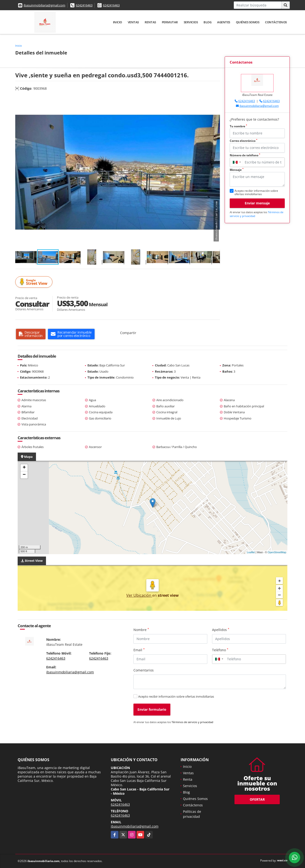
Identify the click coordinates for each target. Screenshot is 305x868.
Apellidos (221, 630)
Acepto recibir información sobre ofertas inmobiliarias (176, 696)
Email (139, 650)
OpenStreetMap (277, 552)
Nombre (141, 630)
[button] (216, 100)
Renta (188, 779)
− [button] (24, 475)
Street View (35, 282)
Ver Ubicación (139, 595)
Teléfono (220, 650)
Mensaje (237, 170)
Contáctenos (276, 22)
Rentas (150, 22)
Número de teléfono (245, 155)
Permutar (170, 22)
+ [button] (24, 468)
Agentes (224, 22)
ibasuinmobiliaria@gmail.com (44, 5)
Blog (207, 22)
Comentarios (144, 670)
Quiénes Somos (248, 22)
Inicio (117, 22)
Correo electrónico (244, 141)
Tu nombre (238, 126)
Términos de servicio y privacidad (192, 722)
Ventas (133, 22)
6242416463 (84, 5)
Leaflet (251, 552)
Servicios (191, 22)
